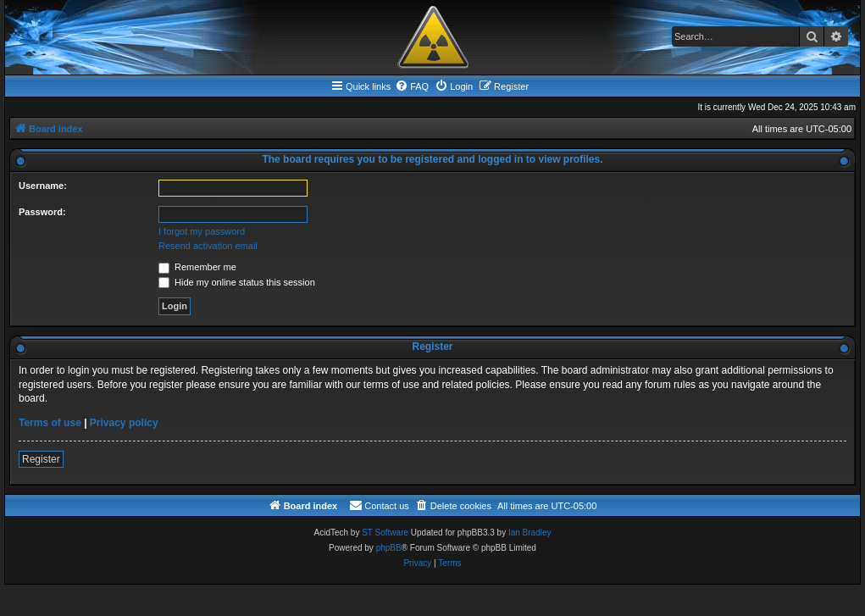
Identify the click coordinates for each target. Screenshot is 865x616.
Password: (42, 212)
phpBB (389, 548)
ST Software (385, 533)
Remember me (197, 267)
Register (41, 459)
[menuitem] (412, 86)
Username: (43, 186)
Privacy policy (124, 423)
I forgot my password (202, 231)
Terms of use (50, 423)
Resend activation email (208, 246)
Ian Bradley (530, 533)
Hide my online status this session (237, 282)
